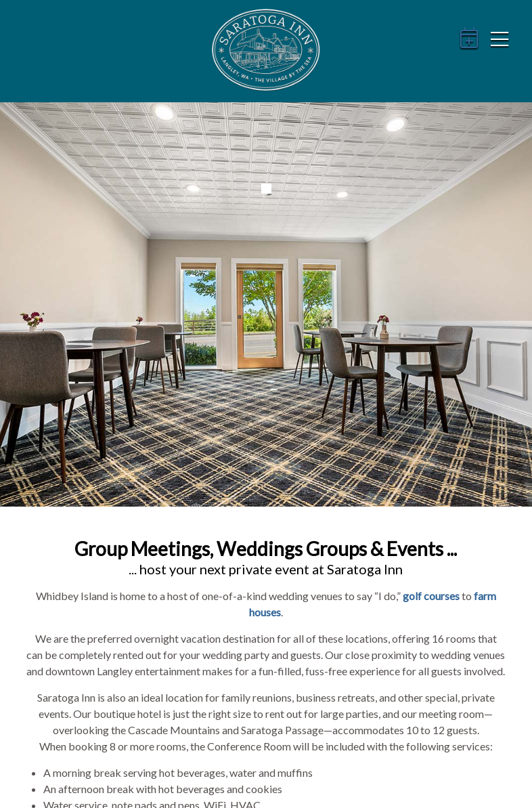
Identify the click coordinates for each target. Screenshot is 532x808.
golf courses (431, 596)
